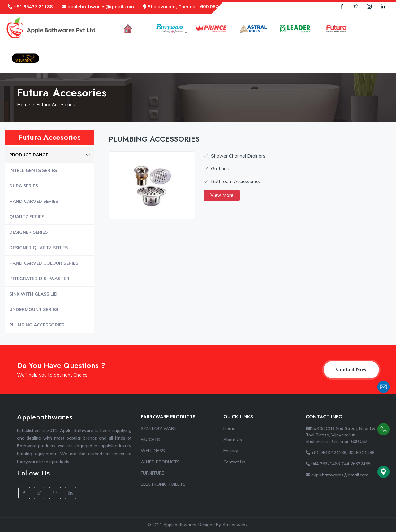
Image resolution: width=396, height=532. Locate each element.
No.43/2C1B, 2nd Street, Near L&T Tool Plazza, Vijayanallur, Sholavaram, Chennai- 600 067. (342, 435)
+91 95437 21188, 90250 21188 (340, 453)
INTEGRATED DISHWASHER (39, 279)
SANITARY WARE (159, 428)
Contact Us (234, 462)
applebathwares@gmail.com (98, 7)
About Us (233, 440)
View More (222, 195)
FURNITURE (153, 473)
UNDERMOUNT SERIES (34, 309)
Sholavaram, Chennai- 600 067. (181, 7)
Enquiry (231, 451)
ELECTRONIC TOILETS (163, 484)
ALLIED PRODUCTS (160, 462)
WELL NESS (153, 451)
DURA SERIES (24, 186)
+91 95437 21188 (30, 7)
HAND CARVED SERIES (34, 201)
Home (24, 105)
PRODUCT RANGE (49, 155)
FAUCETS (150, 440)
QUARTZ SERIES (27, 217)
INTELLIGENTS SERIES (33, 170)
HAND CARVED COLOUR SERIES (44, 263)
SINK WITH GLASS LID (33, 294)
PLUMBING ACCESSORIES (37, 325)
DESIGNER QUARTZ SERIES (39, 248)
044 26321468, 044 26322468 (338, 464)
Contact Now (351, 370)
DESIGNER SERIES (28, 232)
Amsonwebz (235, 525)
